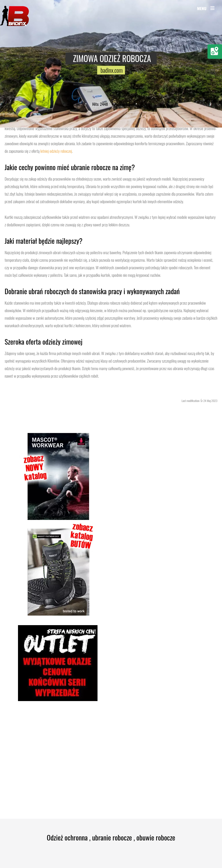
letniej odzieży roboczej (56, 151)
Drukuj (125, 104)
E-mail (147, 104)
